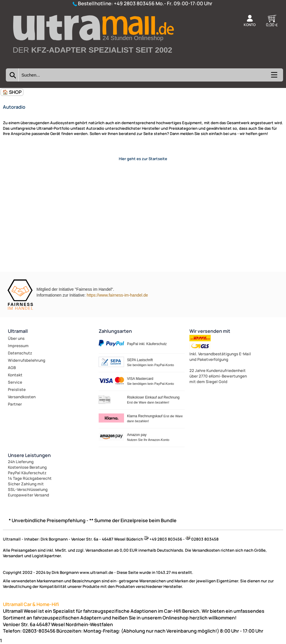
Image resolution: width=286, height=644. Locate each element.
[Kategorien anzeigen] (274, 77)
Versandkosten (22, 397)
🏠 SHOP (12, 92)
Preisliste (17, 389)
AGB (12, 368)
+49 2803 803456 (134, 3)
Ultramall (18, 331)
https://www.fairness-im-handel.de (117, 295)
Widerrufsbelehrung (27, 360)
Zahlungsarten (115, 331)
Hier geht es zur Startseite (143, 159)
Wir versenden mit (210, 331)
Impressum (18, 346)
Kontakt (15, 375)
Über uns (16, 338)
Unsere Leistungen (29, 455)
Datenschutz (20, 353)
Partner (15, 404)
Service (15, 382)
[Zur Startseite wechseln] (93, 62)
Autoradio (14, 107)
